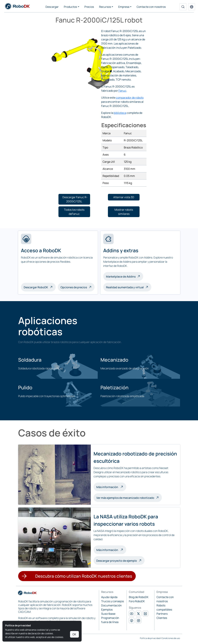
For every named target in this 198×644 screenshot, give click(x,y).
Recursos (105, 7)
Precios (89, 7)
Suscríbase (108, 614)
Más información (111, 487)
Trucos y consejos (112, 601)
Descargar (52, 7)
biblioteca (120, 113)
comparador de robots (130, 98)
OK (74, 634)
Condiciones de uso (171, 638)
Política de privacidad (150, 638)
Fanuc (122, 91)
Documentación (111, 605)
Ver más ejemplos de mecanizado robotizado (125, 498)
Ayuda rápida (109, 597)
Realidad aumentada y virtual (125, 287)
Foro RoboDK (137, 601)
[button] (192, 7)
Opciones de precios (74, 287)
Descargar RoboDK (36, 287)
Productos (70, 7)
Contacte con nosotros (151, 7)
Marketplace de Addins (121, 277)
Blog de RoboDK (139, 597)
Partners (162, 614)
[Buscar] (183, 7)
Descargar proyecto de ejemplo (117, 561)
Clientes (162, 618)
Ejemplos (107, 610)
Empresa (124, 7)
